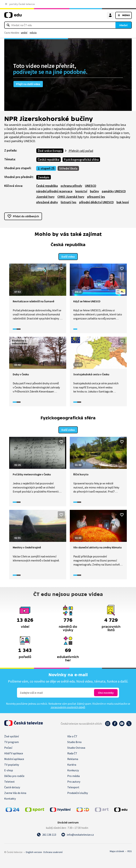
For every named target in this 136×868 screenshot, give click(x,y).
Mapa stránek (117, 850)
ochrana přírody (71, 186)
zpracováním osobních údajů (68, 706)
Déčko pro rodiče (14, 775)
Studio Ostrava (76, 747)
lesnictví (81, 191)
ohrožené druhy (47, 202)
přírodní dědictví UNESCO (96, 202)
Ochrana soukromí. (53, 851)
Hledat (124, 25)
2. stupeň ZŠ (46, 168)
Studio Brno (74, 741)
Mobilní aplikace (14, 758)
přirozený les (96, 197)
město (33, 33)
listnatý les (69, 202)
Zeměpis (44, 177)
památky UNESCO (114, 191)
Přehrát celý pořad (81, 151)
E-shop (9, 770)
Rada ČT (72, 753)
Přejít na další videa (28, 84)
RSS (130, 850)
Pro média (73, 775)
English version (34, 851)
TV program (12, 741)
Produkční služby (78, 792)
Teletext (9, 781)
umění (24, 33)
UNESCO (91, 186)
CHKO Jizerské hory (71, 197)
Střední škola (68, 168)
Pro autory (74, 781)
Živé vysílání (12, 736)
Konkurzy (73, 770)
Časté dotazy (12, 787)
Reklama (73, 758)
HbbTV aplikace (14, 753)
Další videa (68, 256)
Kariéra (72, 764)
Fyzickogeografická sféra (81, 160)
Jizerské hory (45, 197)
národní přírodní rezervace (54, 191)
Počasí (8, 747)
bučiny (94, 191)
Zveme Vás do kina (15, 792)
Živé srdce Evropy (50, 151)
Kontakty (10, 798)
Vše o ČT (72, 736)
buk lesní (123, 202)
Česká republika (49, 160)
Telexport (73, 787)
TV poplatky (12, 764)
